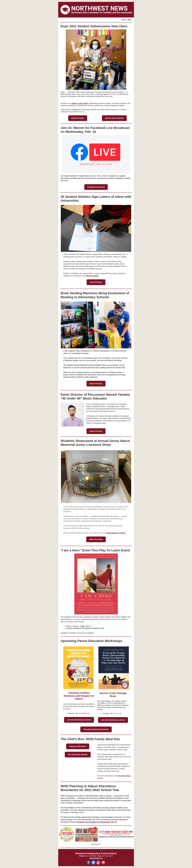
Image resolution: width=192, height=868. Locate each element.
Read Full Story (78, 118)
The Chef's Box (124, 776)
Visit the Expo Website (114, 118)
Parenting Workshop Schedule (96, 729)
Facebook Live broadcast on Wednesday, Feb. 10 (97, 822)
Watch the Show (96, 539)
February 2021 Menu (78, 746)
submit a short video (80, 103)
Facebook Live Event (96, 187)
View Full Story (96, 282)
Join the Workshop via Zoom (79, 720)
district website (92, 276)
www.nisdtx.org (96, 858)
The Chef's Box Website (78, 755)
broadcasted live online (116, 533)
